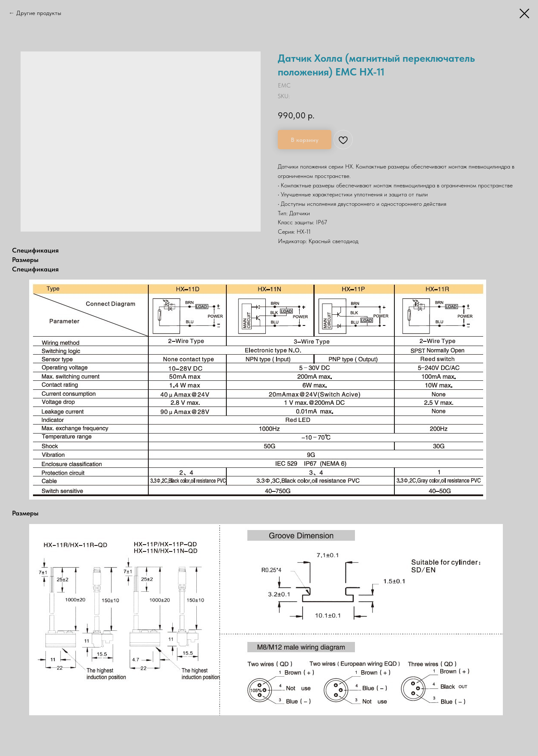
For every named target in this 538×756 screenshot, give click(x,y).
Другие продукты (39, 13)
